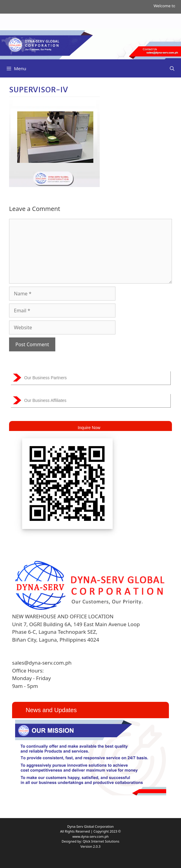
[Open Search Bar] (172, 68)
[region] (90, 758)
